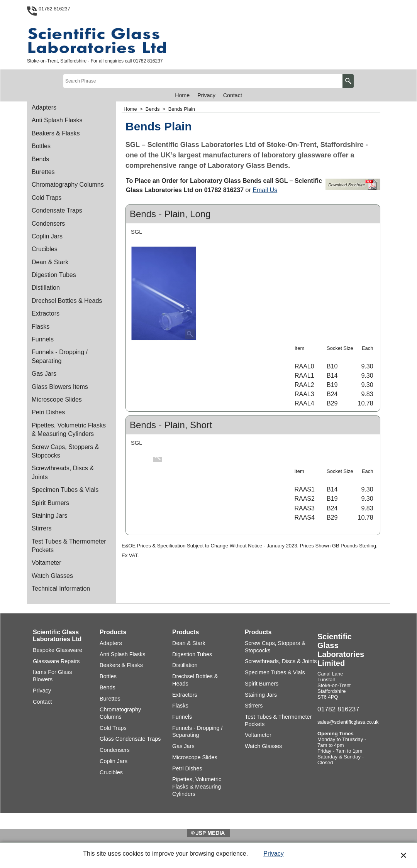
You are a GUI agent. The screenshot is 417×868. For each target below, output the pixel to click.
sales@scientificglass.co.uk (348, 722)
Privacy (273, 854)
